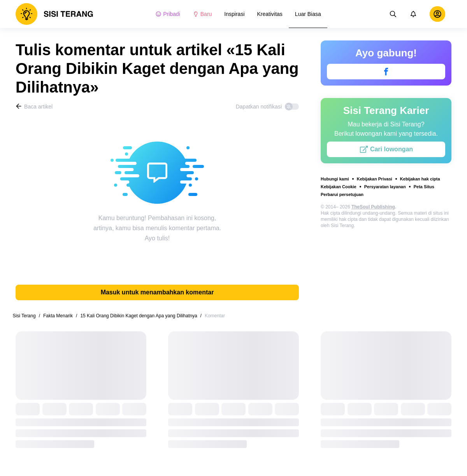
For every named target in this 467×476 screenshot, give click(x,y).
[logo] (54, 14)
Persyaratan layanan (385, 187)
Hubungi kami (335, 179)
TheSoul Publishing (373, 207)
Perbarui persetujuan (342, 194)
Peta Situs (424, 187)
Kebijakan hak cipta (420, 179)
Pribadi (168, 14)
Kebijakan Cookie (339, 187)
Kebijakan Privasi (375, 179)
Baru (202, 14)
